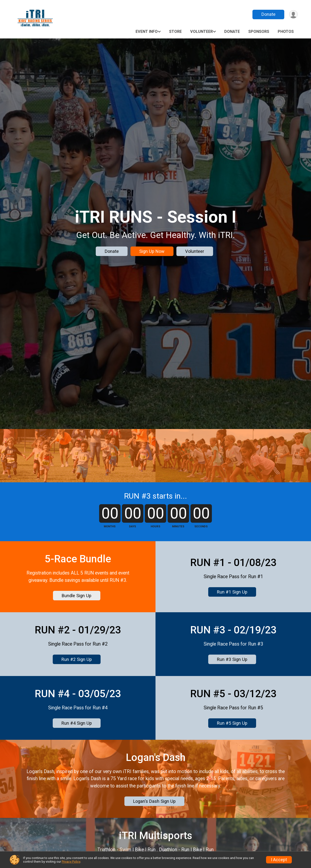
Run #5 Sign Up (232, 768)
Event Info (147, 32)
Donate (268, 14)
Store (175, 32)
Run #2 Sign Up (77, 696)
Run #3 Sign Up (232, 696)
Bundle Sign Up (77, 628)
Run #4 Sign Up (77, 768)
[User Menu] (293, 14)
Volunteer (202, 32)
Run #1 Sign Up (232, 624)
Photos (286, 32)
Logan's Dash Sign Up (154, 851)
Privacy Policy (71, 862)
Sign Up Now (152, 251)
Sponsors (259, 32)
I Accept (279, 860)
